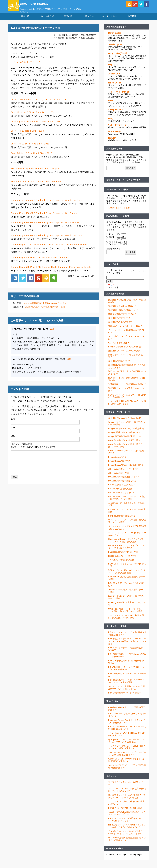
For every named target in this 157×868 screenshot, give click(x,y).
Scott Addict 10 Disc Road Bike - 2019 (31, 157)
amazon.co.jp (115, 135)
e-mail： (15, 431)
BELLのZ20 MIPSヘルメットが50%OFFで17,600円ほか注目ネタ (127, 731)
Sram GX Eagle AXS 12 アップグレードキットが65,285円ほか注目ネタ (127, 757)
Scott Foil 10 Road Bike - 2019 (27, 134)
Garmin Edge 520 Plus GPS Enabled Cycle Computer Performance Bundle (51, 270)
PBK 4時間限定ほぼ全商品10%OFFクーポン (45, 307)
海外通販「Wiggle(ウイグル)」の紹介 (125, 422)
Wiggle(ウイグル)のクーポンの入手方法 (126, 432)
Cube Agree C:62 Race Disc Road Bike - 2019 (36, 125)
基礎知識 (68, 20)
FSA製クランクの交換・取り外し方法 (125, 811)
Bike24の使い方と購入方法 (120, 492)
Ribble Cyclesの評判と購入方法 (122, 559)
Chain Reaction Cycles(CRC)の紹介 (124, 444)
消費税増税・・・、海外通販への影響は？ (127, 388)
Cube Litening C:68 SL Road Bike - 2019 (33, 116)
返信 (52, 333)
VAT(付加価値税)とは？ (119, 346)
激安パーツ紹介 (113, 705)
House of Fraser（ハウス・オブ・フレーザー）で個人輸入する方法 (126, 550)
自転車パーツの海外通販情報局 (45, 4)
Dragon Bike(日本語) (118, 57)
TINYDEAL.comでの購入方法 (121, 563)
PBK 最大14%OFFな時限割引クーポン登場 (44, 310)
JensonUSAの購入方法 (119, 476)
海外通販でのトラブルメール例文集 (124, 354)
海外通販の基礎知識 (115, 297)
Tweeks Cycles (115, 48)
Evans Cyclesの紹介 (117, 461)
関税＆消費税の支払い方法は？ (122, 318)
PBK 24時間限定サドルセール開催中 (125, 696)
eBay (111, 122)
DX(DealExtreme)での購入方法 (122, 484)
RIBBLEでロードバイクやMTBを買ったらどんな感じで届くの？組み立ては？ (127, 830)
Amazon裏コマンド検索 (117, 193)
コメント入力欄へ (56, 324)
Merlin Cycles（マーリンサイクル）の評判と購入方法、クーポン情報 (127, 501)
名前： (14, 422)
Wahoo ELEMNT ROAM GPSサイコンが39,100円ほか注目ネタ (126, 764)
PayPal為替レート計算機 (118, 219)
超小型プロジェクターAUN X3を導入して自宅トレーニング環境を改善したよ (127, 800)
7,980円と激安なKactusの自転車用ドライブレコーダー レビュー (127, 817)
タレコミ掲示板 (46, 20)
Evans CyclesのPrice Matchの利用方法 (126, 469)
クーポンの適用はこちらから (27, 66)
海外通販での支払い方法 (119, 322)
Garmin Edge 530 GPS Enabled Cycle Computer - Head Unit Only (46, 204)
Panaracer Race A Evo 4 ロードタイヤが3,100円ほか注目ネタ (126, 725)
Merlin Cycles (115, 37)
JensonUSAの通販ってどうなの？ (124, 472)
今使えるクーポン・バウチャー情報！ (123, 183)
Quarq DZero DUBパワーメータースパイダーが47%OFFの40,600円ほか (126, 744)
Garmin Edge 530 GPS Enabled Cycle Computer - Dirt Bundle (44, 217)
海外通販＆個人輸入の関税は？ (122, 310)
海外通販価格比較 (114, 152)
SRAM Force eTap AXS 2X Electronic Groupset (36, 185)
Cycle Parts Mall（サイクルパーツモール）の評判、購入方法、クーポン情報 (125, 614)
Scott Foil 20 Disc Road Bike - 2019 (30, 147)
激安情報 (132, 20)
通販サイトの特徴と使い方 (118, 415)
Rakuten (112, 141)
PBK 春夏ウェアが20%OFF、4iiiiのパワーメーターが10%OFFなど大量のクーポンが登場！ (127, 645)
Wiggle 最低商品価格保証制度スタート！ (127, 440)
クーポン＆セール (111, 20)
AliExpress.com (116, 113)
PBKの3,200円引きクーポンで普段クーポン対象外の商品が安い (127, 672)
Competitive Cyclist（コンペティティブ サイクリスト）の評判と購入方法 (127, 544)
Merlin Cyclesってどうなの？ (121, 496)
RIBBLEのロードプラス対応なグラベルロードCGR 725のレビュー (127, 823)
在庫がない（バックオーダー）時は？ (125, 330)
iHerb (111, 104)
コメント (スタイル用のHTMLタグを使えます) (33, 450)
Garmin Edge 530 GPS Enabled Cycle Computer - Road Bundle (45, 226)
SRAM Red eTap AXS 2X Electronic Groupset (35, 172)
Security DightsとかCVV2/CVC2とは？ (126, 350)
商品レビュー (112, 780)
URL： (14, 439)
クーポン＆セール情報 (116, 630)
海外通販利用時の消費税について (123, 314)
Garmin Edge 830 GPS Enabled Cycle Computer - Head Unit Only (46, 239)
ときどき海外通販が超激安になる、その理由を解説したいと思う (127, 406)
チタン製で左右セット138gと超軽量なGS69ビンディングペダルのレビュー (125, 836)
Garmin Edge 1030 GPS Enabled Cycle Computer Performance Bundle (49, 248)
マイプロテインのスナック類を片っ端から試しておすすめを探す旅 (127, 793)
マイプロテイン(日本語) (119, 95)
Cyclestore (113, 68)
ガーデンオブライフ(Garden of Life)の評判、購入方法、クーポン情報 (126, 620)
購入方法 (89, 20)
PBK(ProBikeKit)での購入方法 (122, 519)
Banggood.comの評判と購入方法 (123, 555)
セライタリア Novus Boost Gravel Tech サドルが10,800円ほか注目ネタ (127, 751)
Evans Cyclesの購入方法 (119, 465)
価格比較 (25, 20)
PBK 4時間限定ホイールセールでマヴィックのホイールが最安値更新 (127, 685)
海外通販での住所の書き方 (120, 326)
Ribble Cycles (115, 86)
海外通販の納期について (119, 365)
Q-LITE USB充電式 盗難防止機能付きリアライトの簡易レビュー (127, 843)
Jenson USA (114, 77)
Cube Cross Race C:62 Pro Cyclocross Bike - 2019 (38, 103)
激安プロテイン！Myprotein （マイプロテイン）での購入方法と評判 (127, 575)
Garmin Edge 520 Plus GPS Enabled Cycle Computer (40, 261)
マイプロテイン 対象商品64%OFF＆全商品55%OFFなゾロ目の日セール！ (127, 691)
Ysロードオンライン (117, 129)
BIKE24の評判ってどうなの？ (122, 488)
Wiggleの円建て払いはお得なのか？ (124, 436)
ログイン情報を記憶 (23, 448)
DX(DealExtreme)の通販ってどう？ (124, 480)
